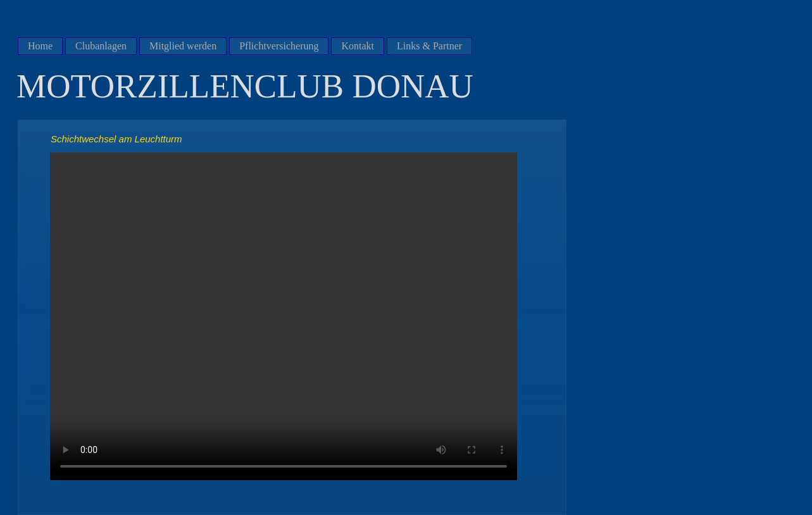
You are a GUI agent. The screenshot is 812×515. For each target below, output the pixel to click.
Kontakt (358, 46)
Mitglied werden (183, 46)
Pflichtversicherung (279, 46)
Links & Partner (429, 46)
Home (40, 46)
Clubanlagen (101, 46)
